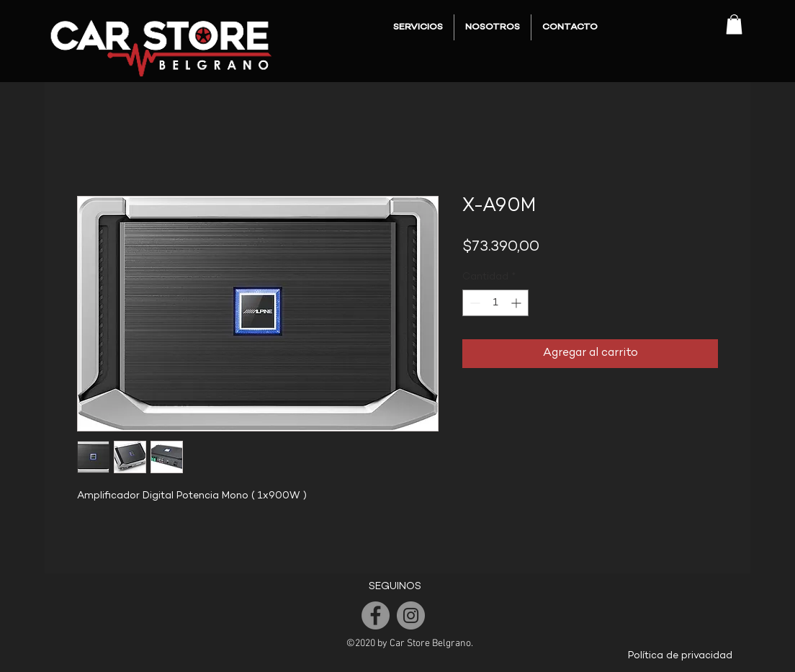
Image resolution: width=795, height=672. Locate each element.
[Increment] (517, 303)
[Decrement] (473, 303)
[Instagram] (411, 615)
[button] (734, 24)
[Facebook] (376, 615)
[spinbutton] (495, 303)
